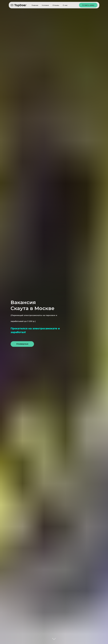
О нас (65, 5)
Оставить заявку (88, 5)
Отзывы (56, 5)
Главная (35, 5)
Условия (45, 5)
